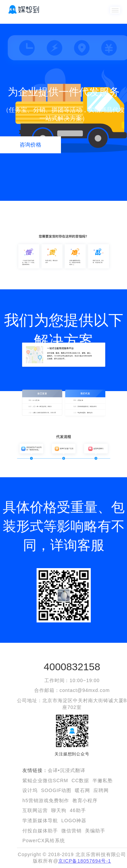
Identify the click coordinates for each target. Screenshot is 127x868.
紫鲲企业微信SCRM (45, 780)
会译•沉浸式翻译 (67, 770)
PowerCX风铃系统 (44, 841)
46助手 (78, 810)
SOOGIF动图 (56, 790)
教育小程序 (85, 801)
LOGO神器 (74, 821)
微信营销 (71, 831)
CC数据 (80, 780)
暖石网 (82, 790)
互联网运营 (35, 810)
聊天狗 (59, 810)
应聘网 (101, 790)
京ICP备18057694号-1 (85, 861)
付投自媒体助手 (40, 831)
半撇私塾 (103, 780)
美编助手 (95, 831)
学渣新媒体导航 (40, 821)
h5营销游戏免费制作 (46, 801)
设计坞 (30, 790)
